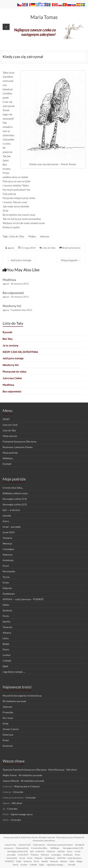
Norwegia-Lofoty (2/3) (15, 504)
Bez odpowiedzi (13, 293)
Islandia (7, 516)
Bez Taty (8, 339)
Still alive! (72, 770)
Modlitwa (9, 280)
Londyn (7, 655)
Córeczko (18, 792)
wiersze (45, 236)
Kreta (6, 582)
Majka (32, 236)
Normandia (9, 571)
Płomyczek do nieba (14, 372)
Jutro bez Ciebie (12, 378)
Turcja (6, 577)
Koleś (6, 740)
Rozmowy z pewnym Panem (18, 447)
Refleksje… (8, 458)
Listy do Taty (17, 236)
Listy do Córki (10, 425)
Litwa (6, 638)
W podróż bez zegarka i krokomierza (22, 696)
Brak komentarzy (71, 248)
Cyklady (7, 661)
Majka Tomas (10, 775)
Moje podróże (10, 453)
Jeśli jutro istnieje (19, 260)
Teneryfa (7, 627)
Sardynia (7, 610)
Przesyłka (8, 712)
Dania (6, 649)
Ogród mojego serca (22, 814)
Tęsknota (7, 707)
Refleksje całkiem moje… (16, 493)
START (6, 419)
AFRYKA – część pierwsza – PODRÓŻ (23, 599)
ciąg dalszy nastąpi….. (14, 672)
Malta (6, 605)
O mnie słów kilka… (13, 488)
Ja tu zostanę (10, 345)
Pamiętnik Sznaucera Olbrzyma (19, 441)
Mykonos (8, 555)
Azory (6, 521)
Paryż (6, 566)
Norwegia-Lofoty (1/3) (15, 499)
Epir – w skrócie (11, 510)
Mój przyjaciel (71, 260)
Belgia (6, 644)
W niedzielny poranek (14, 701)
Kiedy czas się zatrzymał (20, 352)
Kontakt (7, 464)
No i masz (8, 718)
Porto (6, 616)
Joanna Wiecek (11, 781)
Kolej (5, 723)
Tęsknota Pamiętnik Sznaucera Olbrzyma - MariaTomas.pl (34, 770)
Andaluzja (8, 560)
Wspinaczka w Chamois (27, 786)
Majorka (7, 588)
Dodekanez (9, 594)
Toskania (7, 538)
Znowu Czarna (11, 729)
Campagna (8, 549)
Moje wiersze (10, 436)
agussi (11, 248)
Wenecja (7, 543)
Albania (7, 633)
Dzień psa (8, 735)
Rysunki (7, 332)
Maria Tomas (44, 17)
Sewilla (6, 622)
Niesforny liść (12, 306)
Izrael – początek (12, 527)
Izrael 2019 (9, 532)
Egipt (5, 666)
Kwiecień (8, 746)
